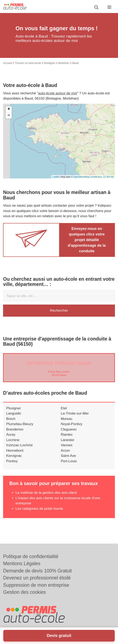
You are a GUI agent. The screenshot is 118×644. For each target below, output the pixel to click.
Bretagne (49, 63)
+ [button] (9, 109)
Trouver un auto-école (28, 63)
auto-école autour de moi (58, 93)
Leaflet (56, 177)
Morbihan (64, 63)
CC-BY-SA (108, 177)
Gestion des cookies (24, 592)
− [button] (9, 116)
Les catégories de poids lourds (39, 509)
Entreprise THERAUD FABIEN (59, 363)
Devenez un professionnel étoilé (37, 578)
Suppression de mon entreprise (36, 585)
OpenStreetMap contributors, (88, 177)
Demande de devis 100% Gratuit (37, 571)
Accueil (7, 63)
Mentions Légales (22, 563)
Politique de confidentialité (31, 556)
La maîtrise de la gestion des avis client (46, 493)
